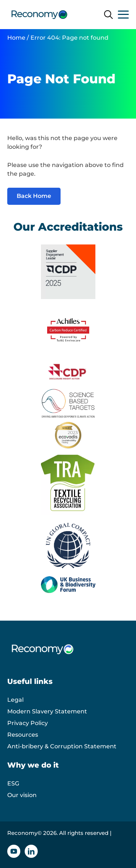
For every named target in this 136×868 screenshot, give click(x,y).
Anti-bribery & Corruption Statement (62, 746)
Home (16, 38)
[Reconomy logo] (39, 15)
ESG (13, 783)
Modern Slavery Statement (47, 711)
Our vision (22, 795)
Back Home (34, 196)
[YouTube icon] (14, 851)
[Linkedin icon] (31, 851)
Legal (15, 700)
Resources (23, 735)
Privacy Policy (28, 723)
